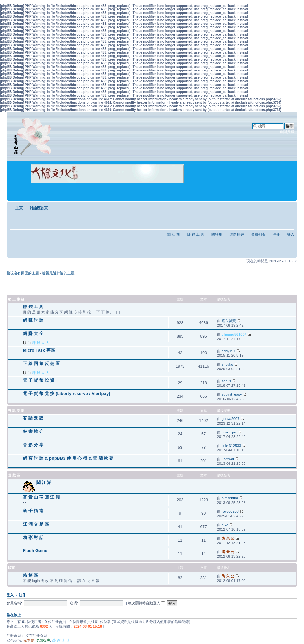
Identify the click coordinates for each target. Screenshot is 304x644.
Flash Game (35, 550)
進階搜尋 (287, 132)
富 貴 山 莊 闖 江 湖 (41, 497)
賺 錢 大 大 (41, 343)
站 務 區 (30, 575)
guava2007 (230, 419)
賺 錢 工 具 (196, 234)
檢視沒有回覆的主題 (23, 273)
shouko (227, 364)
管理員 (28, 640)
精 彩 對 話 (33, 537)
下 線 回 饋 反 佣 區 (41, 363)
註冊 (276, 234)
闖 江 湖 (173, 234)
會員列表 (258, 234)
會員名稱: (14, 603)
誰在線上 (14, 615)
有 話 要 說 (16, 410)
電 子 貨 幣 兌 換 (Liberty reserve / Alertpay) (67, 393)
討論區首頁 (39, 208)
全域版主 (43, 640)
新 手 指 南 (33, 511)
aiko (225, 525)
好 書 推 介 (33, 431)
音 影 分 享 (33, 445)
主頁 (19, 208)
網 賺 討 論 (33, 320)
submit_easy (232, 394)
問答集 (217, 234)
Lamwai (228, 459)
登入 (291, 234)
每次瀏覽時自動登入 (147, 603)
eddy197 (228, 351)
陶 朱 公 (228, 538)
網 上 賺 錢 (16, 299)
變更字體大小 (289, 207)
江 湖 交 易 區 (36, 524)
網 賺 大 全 (33, 333)
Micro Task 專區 (39, 350)
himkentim (230, 498)
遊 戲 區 (14, 475)
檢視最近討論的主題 (58, 273)
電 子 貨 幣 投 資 (39, 380)
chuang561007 (234, 334)
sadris (226, 381)
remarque (229, 432)
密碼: (74, 603)
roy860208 (230, 511)
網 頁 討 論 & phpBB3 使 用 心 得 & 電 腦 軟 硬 (68, 458)
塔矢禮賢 (229, 321)
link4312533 (231, 446)
